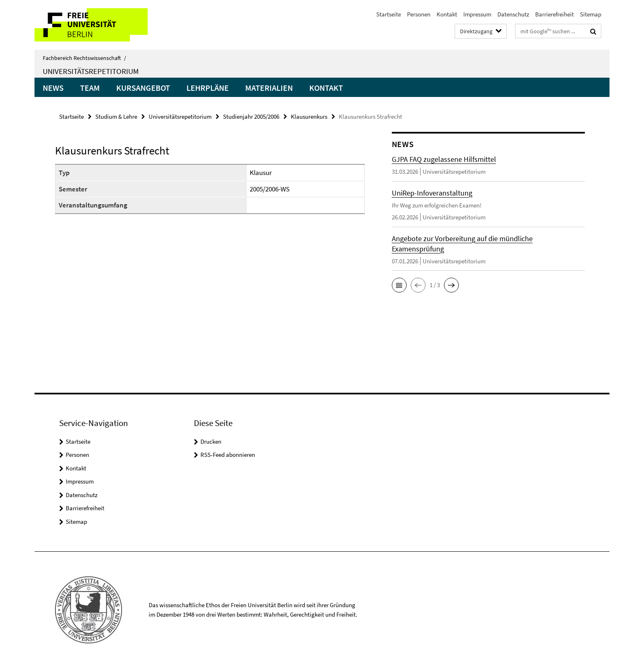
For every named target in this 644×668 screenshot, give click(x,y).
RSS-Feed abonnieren (228, 455)
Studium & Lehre (116, 116)
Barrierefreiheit (554, 14)
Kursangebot (143, 88)
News (53, 88)
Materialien (269, 88)
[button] (399, 285)
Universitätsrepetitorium (91, 71)
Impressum (477, 14)
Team (90, 88)
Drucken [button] (211, 441)
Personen (419, 14)
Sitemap (591, 14)
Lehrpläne (208, 88)
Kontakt (447, 14)
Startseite (389, 14)
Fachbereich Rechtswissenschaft (84, 58)
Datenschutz (513, 14)
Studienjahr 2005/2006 (251, 116)
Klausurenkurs (309, 116)
